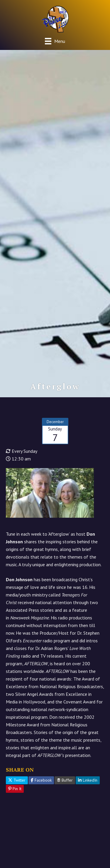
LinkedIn (88, 780)
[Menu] (55, 41)
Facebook (41, 780)
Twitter (17, 780)
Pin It (15, 789)
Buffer (65, 780)
